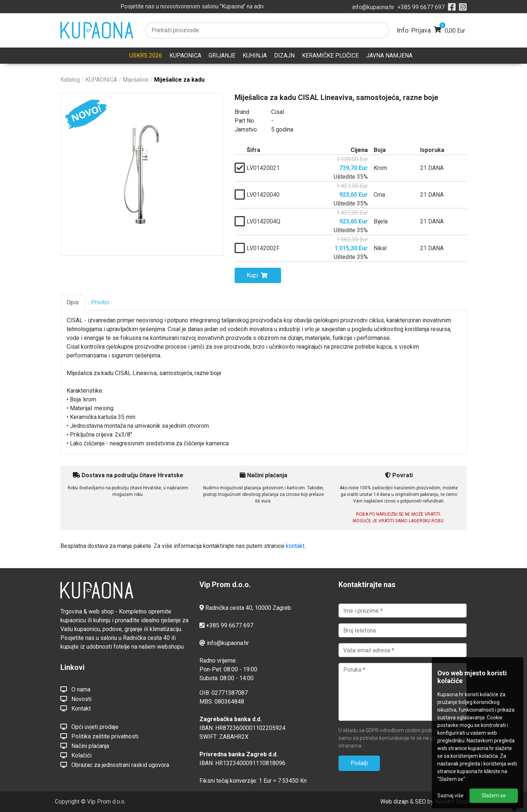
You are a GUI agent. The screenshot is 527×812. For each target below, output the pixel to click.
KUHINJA (255, 55)
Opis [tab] (73, 302)
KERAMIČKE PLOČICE (330, 55)
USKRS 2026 (146, 55)
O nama (75, 689)
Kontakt (76, 708)
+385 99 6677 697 (421, 7)
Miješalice (136, 80)
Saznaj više (451, 796)
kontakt (295, 546)
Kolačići (76, 755)
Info (403, 30)
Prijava (421, 30)
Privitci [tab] (100, 302)
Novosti (76, 699)
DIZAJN (284, 55)
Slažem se (494, 796)
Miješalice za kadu (179, 80)
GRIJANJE (222, 55)
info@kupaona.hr (373, 7)
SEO (421, 802)
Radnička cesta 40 (229, 608)
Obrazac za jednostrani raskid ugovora (115, 765)
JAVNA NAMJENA (389, 55)
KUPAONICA (185, 55)
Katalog (70, 80)
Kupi (257, 275)
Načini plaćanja (85, 746)
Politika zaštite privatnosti (99, 736)
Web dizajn (394, 802)
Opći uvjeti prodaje (89, 727)
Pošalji (359, 763)
